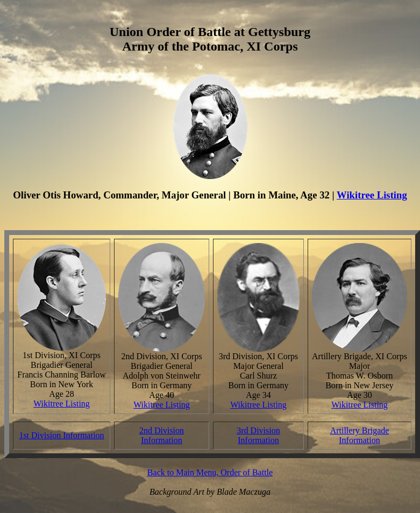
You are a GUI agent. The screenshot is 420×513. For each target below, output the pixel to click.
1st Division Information (61, 435)
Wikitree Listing (372, 195)
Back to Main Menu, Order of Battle (210, 472)
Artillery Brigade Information (360, 435)
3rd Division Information (258, 435)
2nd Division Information (162, 435)
